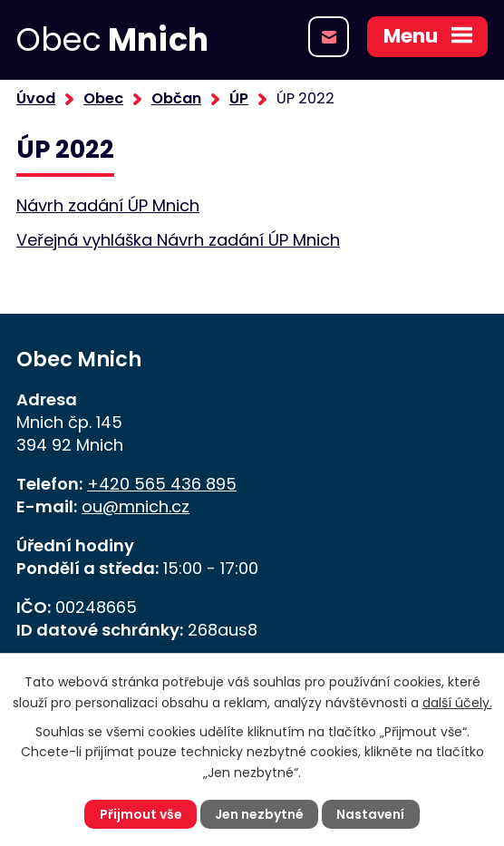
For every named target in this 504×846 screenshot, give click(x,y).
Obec (103, 98)
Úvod (36, 98)
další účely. (457, 703)
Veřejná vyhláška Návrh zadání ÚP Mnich (178, 240)
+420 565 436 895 (162, 484)
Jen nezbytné (259, 814)
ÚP (239, 98)
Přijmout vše (141, 814)
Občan (176, 98)
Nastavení (370, 814)
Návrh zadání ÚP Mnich (108, 205)
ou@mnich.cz (136, 506)
